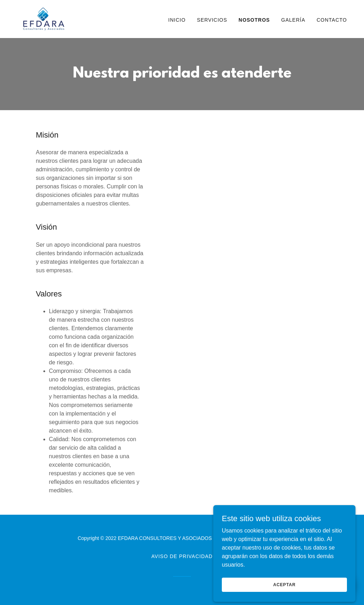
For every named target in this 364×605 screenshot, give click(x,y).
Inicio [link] (177, 20)
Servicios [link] (212, 20)
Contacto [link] (332, 20)
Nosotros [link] (254, 20)
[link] (44, 19)
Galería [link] (293, 20)
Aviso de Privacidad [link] (182, 556)
